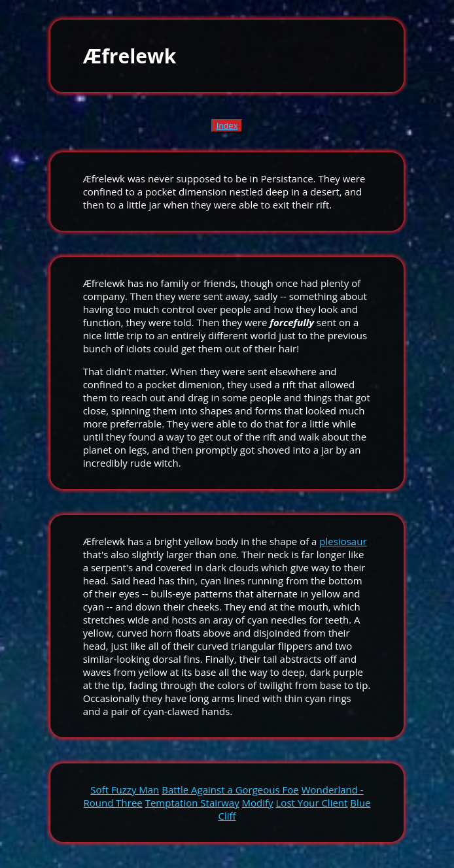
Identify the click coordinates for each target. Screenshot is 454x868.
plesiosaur (343, 541)
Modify (258, 803)
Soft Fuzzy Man (125, 790)
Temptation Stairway (192, 803)
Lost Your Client (312, 803)
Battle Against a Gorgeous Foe (230, 790)
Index (227, 126)
